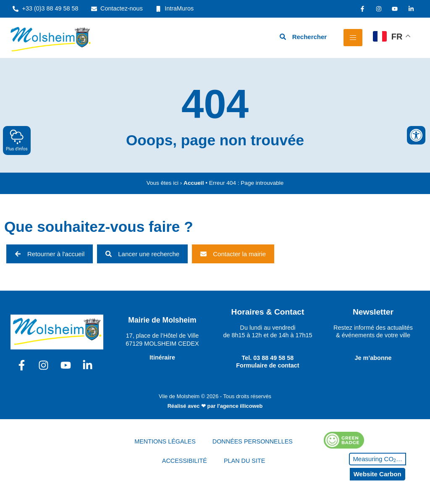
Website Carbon (378, 474)
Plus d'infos (17, 140)
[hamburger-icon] (353, 38)
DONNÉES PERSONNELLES (253, 441)
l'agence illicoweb (240, 406)
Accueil (194, 183)
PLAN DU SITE (244, 461)
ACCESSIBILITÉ (185, 461)
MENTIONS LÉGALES (165, 441)
